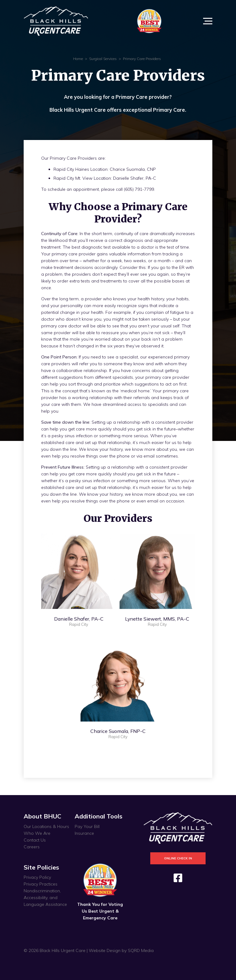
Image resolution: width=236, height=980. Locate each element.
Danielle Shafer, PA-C (79, 619)
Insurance (84, 833)
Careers (32, 847)
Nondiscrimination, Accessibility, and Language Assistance (45, 898)
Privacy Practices (41, 884)
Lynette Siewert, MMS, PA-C (157, 619)
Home (78, 59)
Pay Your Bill (87, 826)
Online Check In (178, 858)
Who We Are (37, 833)
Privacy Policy (37, 877)
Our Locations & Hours (46, 826)
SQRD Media (141, 950)
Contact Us (35, 840)
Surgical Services (103, 59)
